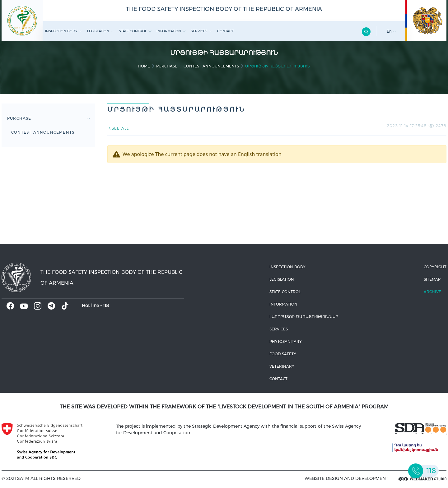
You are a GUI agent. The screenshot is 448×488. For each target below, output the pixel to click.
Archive (432, 292)
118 (106, 306)
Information (171, 31)
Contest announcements (211, 66)
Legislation (100, 31)
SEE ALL (118, 128)
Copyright (435, 267)
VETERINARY (282, 366)
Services (201, 31)
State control (135, 31)
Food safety (283, 354)
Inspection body (64, 31)
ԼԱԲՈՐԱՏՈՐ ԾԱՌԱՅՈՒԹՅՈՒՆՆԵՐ (304, 317)
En (391, 31)
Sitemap (432, 279)
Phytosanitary (286, 341)
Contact (225, 31)
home (144, 66)
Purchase (167, 66)
